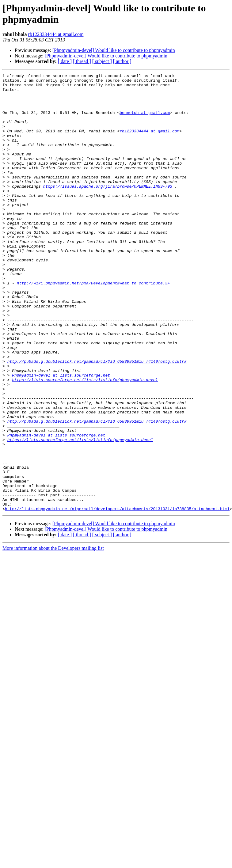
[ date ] (65, 61)
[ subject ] (102, 61)
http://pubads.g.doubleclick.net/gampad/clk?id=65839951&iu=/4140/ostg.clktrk (97, 419)
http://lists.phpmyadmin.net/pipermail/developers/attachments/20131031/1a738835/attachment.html (117, 596)
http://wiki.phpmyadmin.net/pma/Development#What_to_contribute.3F (93, 325)
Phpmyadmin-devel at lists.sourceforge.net (61, 436)
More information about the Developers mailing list (53, 636)
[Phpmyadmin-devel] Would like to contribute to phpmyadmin (114, 50)
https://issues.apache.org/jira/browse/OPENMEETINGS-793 (108, 209)
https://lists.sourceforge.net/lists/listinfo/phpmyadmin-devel (85, 441)
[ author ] (122, 61)
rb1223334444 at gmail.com (56, 34)
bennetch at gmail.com (145, 121)
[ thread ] (82, 61)
